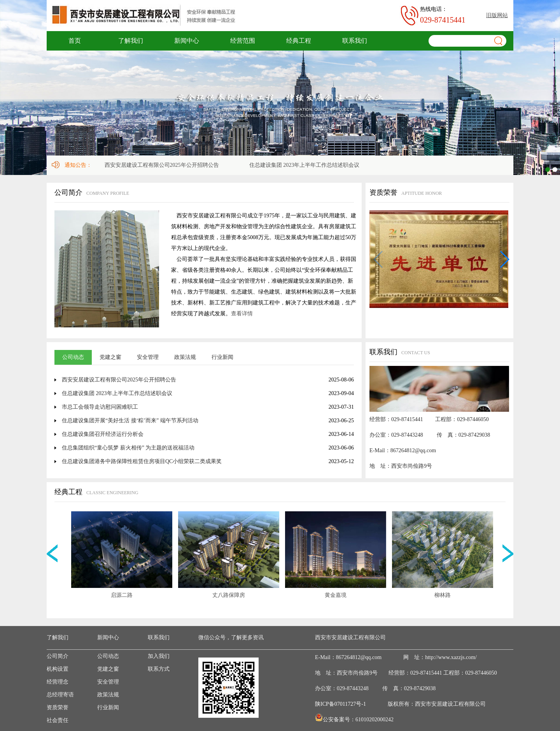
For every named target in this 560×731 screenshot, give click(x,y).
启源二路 (122, 595)
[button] (504, 259)
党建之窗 (110, 357)
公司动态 (73, 357)
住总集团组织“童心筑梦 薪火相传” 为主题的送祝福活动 (128, 448)
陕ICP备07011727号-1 (340, 704)
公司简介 (58, 656)
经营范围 (243, 41)
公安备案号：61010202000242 (358, 720)
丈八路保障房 (229, 595)
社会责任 (58, 720)
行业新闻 (222, 357)
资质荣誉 (58, 707)
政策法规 (185, 357)
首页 (75, 41)
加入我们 (159, 656)
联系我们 (355, 41)
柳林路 (443, 595)
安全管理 (148, 357)
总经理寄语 (60, 695)
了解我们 (131, 41)
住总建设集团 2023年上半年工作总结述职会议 (306, 165)
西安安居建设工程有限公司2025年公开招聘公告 (163, 165)
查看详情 (242, 314)
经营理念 (58, 682)
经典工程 (299, 41)
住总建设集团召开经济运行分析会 (103, 434)
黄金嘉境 (336, 595)
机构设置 (58, 669)
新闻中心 (187, 41)
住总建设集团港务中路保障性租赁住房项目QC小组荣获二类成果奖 (142, 461)
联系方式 (159, 669)
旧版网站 (497, 15)
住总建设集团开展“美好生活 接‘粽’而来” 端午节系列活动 (130, 421)
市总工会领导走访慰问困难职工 (100, 407)
